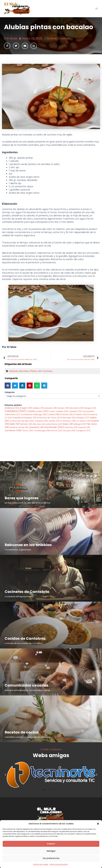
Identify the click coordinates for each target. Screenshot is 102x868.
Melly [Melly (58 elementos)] (15, 424)
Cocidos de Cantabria (25, 638)
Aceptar (51, 844)
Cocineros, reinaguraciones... (19, 596)
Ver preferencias (51, 858)
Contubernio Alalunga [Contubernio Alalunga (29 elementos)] (34, 415)
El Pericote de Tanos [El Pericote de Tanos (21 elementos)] (49, 418)
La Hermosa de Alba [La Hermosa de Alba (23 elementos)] (22, 421)
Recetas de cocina (22, 732)
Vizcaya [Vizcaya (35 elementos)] (69, 431)
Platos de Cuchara (41, 371)
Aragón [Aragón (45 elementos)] (26, 408)
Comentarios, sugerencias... (18, 550)
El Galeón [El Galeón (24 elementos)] (80, 415)
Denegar (51, 851)
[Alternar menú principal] (97, 9)
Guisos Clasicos (58, 38)
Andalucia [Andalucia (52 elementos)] (12, 408)
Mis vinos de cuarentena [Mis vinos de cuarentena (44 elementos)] (47, 424)
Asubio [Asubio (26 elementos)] (63, 408)
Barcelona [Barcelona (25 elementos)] (77, 408)
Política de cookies (41, 864)
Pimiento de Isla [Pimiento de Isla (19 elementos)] (19, 427)
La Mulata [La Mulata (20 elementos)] (41, 421)
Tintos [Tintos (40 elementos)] (27, 430)
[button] (98, 824)
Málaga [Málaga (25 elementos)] (80, 424)
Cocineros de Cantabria (27, 592)
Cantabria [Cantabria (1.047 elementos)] (16, 411)
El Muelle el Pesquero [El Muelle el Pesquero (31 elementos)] (25, 418)
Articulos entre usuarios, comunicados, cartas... (28, 690)
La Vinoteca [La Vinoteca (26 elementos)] (68, 421)
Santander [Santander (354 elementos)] (54, 427)
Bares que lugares (22, 498)
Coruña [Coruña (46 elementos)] (53, 414)
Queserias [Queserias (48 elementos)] (36, 427)
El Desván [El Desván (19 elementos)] (66, 415)
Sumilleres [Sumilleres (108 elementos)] (13, 430)
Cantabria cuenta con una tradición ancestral (27, 737)
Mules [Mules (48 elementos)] (68, 424)
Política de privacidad (59, 864)
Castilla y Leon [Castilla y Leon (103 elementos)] (38, 411)
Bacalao (24, 371)
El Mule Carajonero (51, 749)
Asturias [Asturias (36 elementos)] (51, 408)
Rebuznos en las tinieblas (28, 545)
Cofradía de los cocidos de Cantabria (24, 643)
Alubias (14, 371)
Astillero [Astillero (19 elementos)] (38, 408)
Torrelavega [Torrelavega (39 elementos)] (42, 430)
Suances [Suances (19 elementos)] (84, 427)
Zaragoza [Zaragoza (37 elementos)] (83, 430)
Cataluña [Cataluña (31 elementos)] (75, 411)
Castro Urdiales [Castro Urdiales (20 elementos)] (58, 411)
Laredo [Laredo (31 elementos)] (54, 421)
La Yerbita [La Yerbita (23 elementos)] (84, 421)
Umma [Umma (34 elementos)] (57, 431)
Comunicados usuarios (26, 685)
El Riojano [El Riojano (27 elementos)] (83, 418)
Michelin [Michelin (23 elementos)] (26, 424)
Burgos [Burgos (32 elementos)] (91, 408)
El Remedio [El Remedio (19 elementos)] (68, 418)
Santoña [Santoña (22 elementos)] (71, 427)
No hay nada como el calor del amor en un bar (28, 503)
